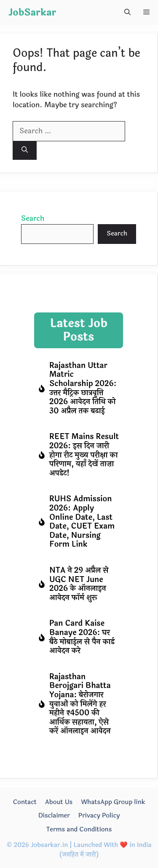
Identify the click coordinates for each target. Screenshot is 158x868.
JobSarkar (32, 13)
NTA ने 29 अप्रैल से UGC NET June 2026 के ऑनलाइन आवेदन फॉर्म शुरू (79, 584)
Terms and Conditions (79, 830)
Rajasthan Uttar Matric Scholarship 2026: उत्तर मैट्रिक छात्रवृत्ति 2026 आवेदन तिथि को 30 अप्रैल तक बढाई (83, 388)
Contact (25, 802)
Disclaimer (54, 816)
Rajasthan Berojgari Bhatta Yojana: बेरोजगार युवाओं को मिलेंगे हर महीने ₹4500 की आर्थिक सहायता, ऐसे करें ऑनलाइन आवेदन (80, 704)
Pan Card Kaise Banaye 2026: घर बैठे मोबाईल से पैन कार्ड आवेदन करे (82, 637)
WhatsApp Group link (113, 802)
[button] (127, 13)
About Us (59, 802)
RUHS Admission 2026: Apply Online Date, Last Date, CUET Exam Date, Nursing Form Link (82, 521)
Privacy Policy (99, 816)
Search (33, 218)
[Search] (25, 151)
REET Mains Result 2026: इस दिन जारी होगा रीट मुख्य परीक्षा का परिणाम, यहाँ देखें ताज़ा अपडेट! (84, 455)
